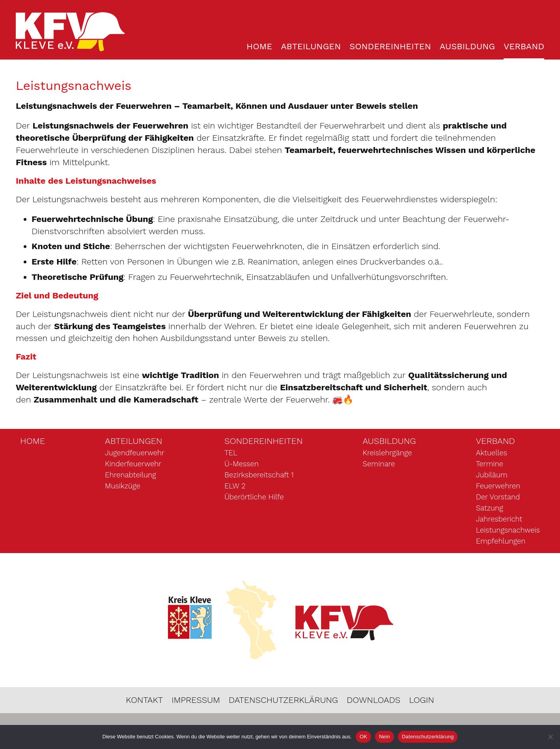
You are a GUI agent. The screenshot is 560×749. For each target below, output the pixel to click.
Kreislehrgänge (387, 453)
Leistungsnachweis (508, 531)
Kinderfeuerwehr (133, 464)
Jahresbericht (499, 520)
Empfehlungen (501, 542)
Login (422, 700)
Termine (490, 464)
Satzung (490, 509)
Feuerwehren (498, 486)
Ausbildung (467, 47)
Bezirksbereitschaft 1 (259, 475)
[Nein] (550, 737)
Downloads (374, 700)
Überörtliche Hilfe (254, 497)
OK (363, 737)
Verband (524, 47)
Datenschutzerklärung (283, 700)
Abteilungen (311, 47)
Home (259, 47)
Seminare (379, 464)
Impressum (195, 700)
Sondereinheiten (390, 47)
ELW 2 (235, 486)
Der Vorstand (498, 497)
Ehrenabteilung (130, 475)
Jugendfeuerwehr (135, 453)
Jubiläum (492, 475)
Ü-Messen (242, 464)
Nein (385, 737)
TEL (231, 453)
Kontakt (144, 700)
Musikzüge (123, 486)
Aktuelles (492, 453)
